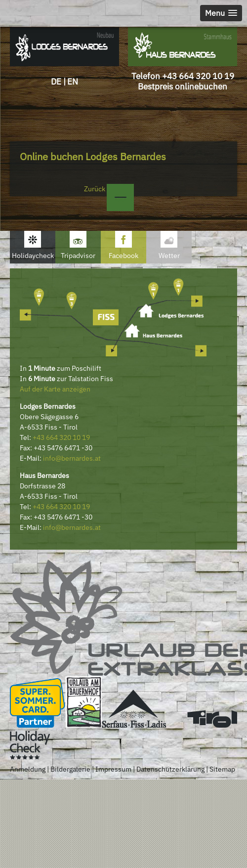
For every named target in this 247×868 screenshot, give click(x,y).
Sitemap (222, 769)
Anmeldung (28, 769)
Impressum (113, 769)
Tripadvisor (78, 256)
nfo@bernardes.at (73, 458)
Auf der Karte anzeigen (55, 389)
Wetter (169, 256)
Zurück (109, 189)
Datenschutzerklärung (170, 769)
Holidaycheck (33, 256)
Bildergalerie (70, 769)
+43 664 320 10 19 (198, 76)
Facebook (123, 256)
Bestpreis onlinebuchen (183, 87)
